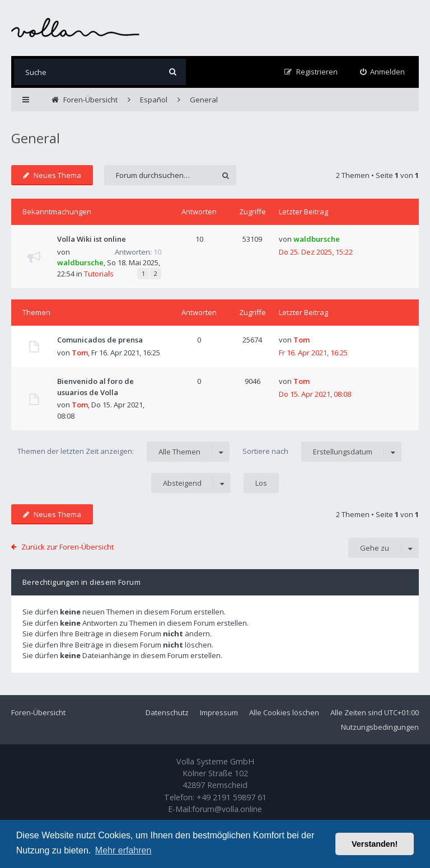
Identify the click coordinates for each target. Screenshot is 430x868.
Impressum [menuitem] (219, 712)
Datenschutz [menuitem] (167, 712)
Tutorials (99, 274)
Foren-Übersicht (38, 712)
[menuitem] (383, 72)
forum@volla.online (227, 809)
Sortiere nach (322, 452)
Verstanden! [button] (375, 844)
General (36, 138)
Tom (80, 353)
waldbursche (80, 262)
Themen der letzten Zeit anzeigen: (123, 452)
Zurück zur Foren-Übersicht (67, 547)
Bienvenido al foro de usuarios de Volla (95, 387)
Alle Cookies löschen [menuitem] (284, 712)
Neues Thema (52, 175)
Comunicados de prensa (100, 340)
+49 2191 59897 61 (232, 797)
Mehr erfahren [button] (123, 850)
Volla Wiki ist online (92, 239)
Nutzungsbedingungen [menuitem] (380, 727)
